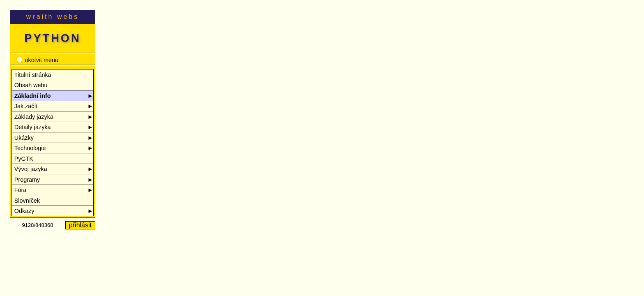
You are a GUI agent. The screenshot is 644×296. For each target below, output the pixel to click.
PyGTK (24, 159)
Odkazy (54, 211)
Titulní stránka (33, 75)
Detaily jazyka (54, 127)
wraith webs (53, 17)
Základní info (54, 96)
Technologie (54, 148)
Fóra (54, 190)
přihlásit (80, 225)
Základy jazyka (54, 117)
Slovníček (27, 201)
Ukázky (54, 138)
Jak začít (54, 106)
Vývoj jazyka (54, 169)
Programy (54, 180)
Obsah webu (31, 85)
